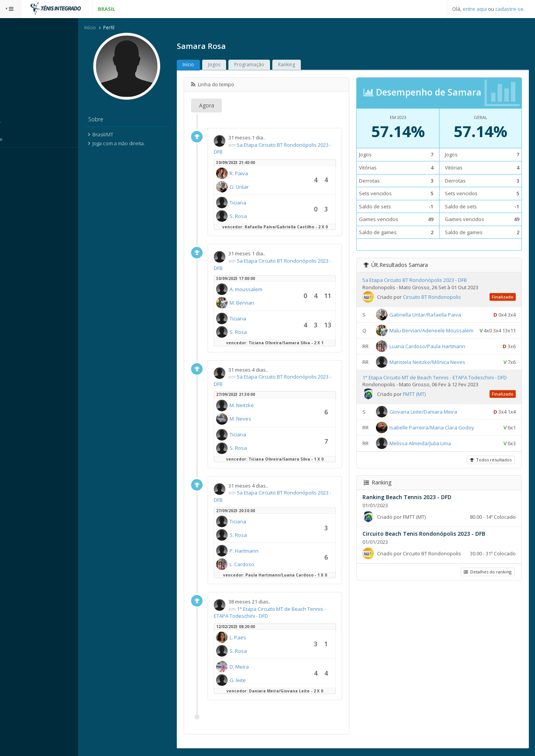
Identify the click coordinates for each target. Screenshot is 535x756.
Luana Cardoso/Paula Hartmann (435, 358)
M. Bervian (257, 303)
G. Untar (254, 187)
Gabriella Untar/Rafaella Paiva (433, 315)
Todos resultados (490, 472)
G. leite (253, 681)
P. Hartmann (259, 551)
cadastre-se (509, 9)
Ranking (302, 65)
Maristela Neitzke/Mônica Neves (435, 374)
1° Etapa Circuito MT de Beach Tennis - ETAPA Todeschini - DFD (442, 389)
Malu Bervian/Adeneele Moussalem (439, 331)
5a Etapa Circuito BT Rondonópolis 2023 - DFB (422, 281)
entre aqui (475, 9)
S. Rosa (253, 216)
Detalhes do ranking (487, 584)
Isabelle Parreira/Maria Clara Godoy (439, 439)
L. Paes (253, 638)
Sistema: (14, 158)
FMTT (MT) (422, 406)
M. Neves (255, 419)
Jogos (229, 65)
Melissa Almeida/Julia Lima (428, 455)
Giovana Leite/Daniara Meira (431, 424)
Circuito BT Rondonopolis (439, 297)
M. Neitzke (257, 406)
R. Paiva (254, 174)
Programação (264, 65)
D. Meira (254, 667)
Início (105, 28)
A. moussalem (261, 290)
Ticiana (253, 203)
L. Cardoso (257, 565)
